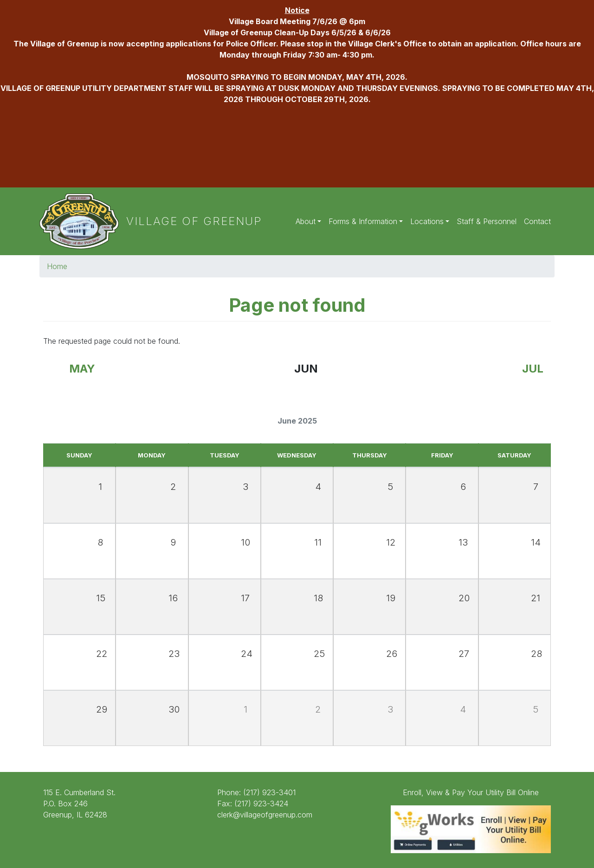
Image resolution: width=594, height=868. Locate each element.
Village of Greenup (194, 221)
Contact (537, 221)
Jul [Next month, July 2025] (533, 369)
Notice (297, 10)
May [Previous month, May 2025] (82, 369)
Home (57, 266)
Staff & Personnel (487, 221)
